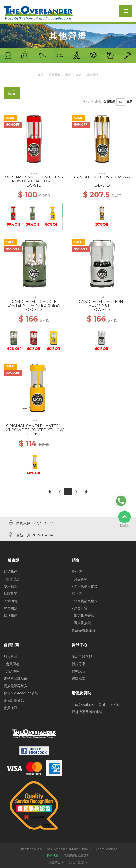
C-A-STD (102, 310)
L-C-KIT (34, 434)
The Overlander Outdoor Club (97, 705)
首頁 (41, 75)
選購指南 (78, 679)
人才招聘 (10, 601)
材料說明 (78, 671)
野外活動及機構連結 (87, 712)
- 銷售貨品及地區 (85, 601)
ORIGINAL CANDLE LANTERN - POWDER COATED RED (34, 179)
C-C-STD (34, 310)
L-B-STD (102, 185)
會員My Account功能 (21, 693)
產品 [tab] (12, 93)
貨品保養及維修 (84, 630)
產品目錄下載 (82, 657)
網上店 (77, 594)
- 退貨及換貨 (81, 623)
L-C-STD (34, 185)
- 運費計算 (80, 608)
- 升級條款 (12, 671)
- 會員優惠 (12, 664)
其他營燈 (92, 75)
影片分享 (78, 664)
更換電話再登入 (16, 686)
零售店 (77, 572)
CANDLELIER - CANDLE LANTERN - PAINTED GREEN (34, 304)
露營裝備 (54, 75)
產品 (129, 102)
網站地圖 (53, 855)
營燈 (79, 75)
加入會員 (10, 657)
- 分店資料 (80, 579)
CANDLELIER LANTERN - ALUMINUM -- (102, 304)
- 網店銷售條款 (83, 616)
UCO (34, 173)
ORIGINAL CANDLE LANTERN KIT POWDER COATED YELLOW (34, 428)
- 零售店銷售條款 (85, 586)
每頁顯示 (109, 102)
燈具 (68, 75)
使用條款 (10, 586)
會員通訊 (10, 708)
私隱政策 (10, 594)
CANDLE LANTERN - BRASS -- (102, 177)
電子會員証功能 (16, 679)
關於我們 (10, 572)
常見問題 (10, 608)
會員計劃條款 (14, 700)
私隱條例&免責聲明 (77, 855)
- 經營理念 (12, 579)
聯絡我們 (10, 616)
